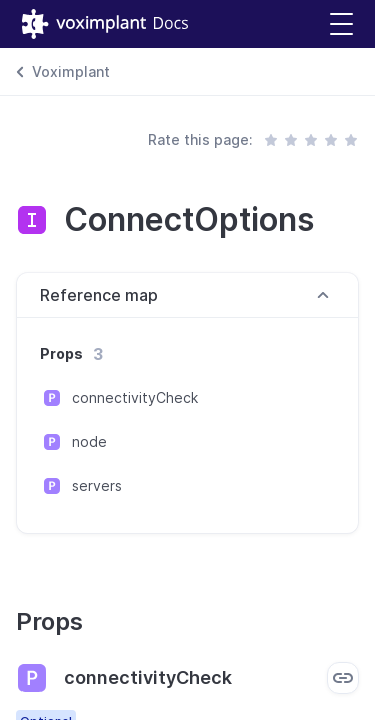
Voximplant (71, 71)
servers (97, 485)
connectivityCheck (135, 397)
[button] (341, 24)
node (89, 441)
